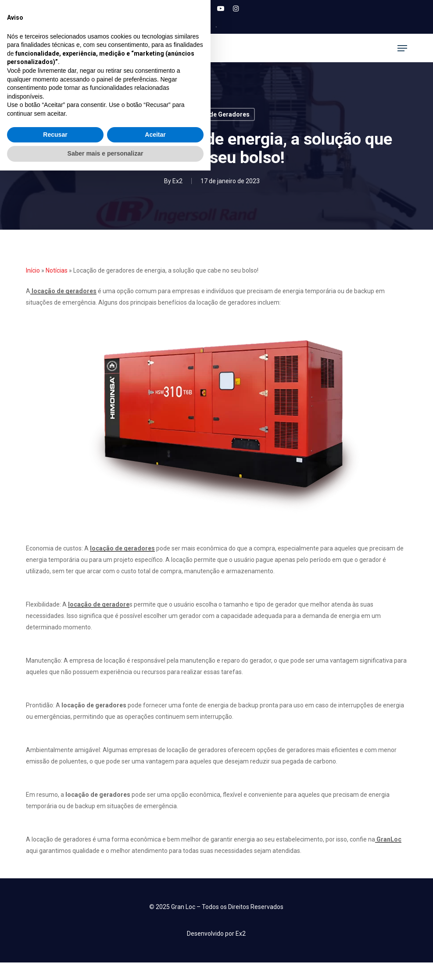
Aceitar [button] (155, 944)
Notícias (57, 270)
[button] (402, 48)
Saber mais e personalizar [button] (106, 963)
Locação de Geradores (216, 114)
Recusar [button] (55, 944)
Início (33, 270)
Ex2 (177, 181)
